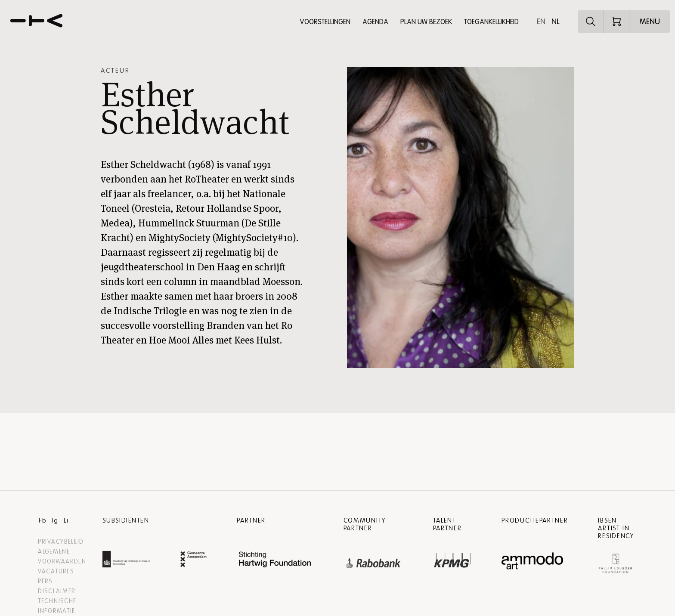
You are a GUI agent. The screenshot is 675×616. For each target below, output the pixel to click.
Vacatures (56, 571)
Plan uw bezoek (426, 22)
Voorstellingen (325, 22)
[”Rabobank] (373, 561)
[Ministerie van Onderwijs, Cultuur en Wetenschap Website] (126, 560)
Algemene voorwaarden (62, 557)
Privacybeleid (61, 542)
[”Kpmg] (452, 558)
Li (66, 520)
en (541, 22)
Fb (43, 520)
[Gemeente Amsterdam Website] (194, 560)
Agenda (375, 22)
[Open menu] (650, 22)
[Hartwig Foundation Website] (275, 560)
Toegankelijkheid (491, 22)
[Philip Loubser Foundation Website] (615, 562)
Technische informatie (57, 606)
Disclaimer (57, 591)
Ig (55, 520)
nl (556, 22)
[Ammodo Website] (532, 561)
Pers (45, 581)
